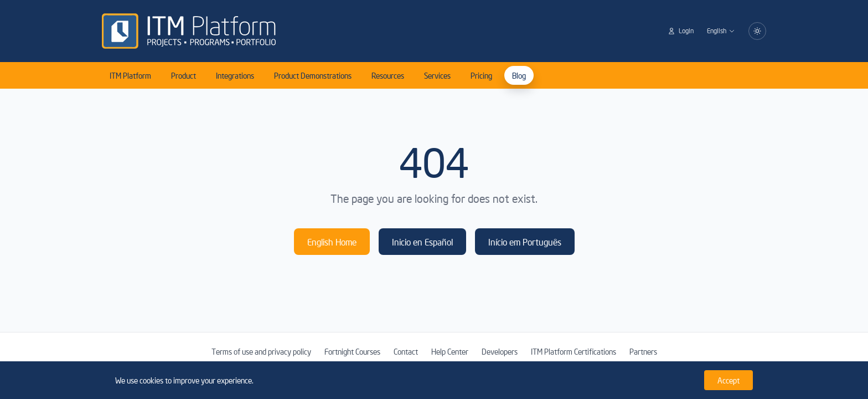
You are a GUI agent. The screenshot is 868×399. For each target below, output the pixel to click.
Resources (388, 75)
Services (437, 75)
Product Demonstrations (313, 75)
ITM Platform (130, 75)
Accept (728, 380)
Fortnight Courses (352, 351)
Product (184, 75)
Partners (643, 351)
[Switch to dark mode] (757, 31)
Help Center (450, 351)
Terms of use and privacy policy (261, 351)
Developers (500, 351)
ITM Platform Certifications (573, 351)
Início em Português (525, 242)
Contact (406, 351)
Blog (519, 75)
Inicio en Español (422, 242)
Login (681, 31)
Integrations (235, 75)
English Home (332, 242)
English (721, 31)
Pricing (481, 75)
